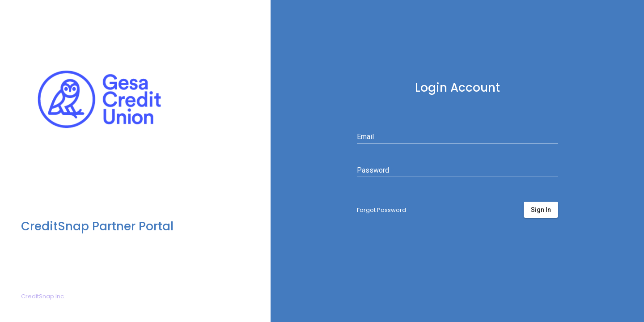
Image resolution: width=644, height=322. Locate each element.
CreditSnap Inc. (43, 296)
